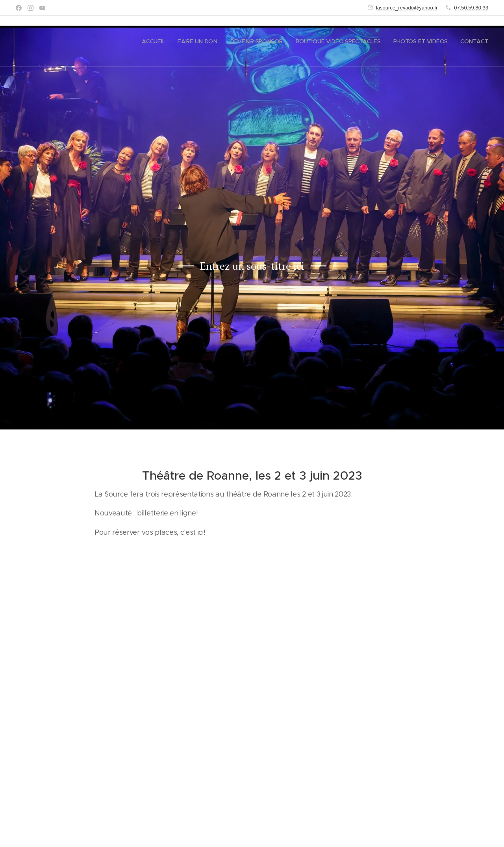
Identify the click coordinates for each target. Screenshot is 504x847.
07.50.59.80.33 (471, 8)
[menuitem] (155, 41)
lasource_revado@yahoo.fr (407, 8)
